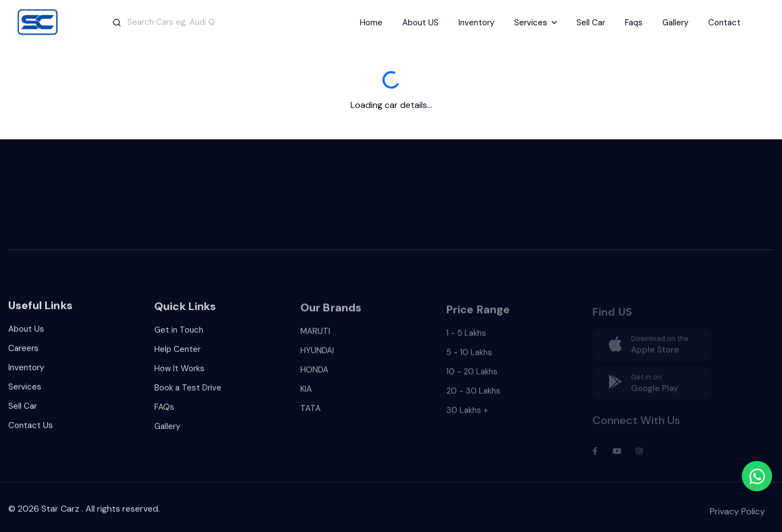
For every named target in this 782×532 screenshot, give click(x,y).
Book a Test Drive (188, 392)
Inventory (476, 23)
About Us (26, 332)
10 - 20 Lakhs (472, 377)
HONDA (314, 375)
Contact (724, 23)
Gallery (675, 23)
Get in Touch (179, 334)
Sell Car (591, 23)
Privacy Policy (737, 516)
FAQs (164, 411)
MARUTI (315, 336)
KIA (306, 394)
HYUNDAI (317, 356)
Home (371, 23)
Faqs (634, 23)
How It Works (179, 372)
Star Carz (60, 512)
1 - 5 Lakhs (466, 338)
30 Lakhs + (467, 415)
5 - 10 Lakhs (469, 357)
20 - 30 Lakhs (473, 396)
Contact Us (31, 428)
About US (420, 23)
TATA (311, 414)
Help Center (177, 353)
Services (25, 390)
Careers (23, 351)
